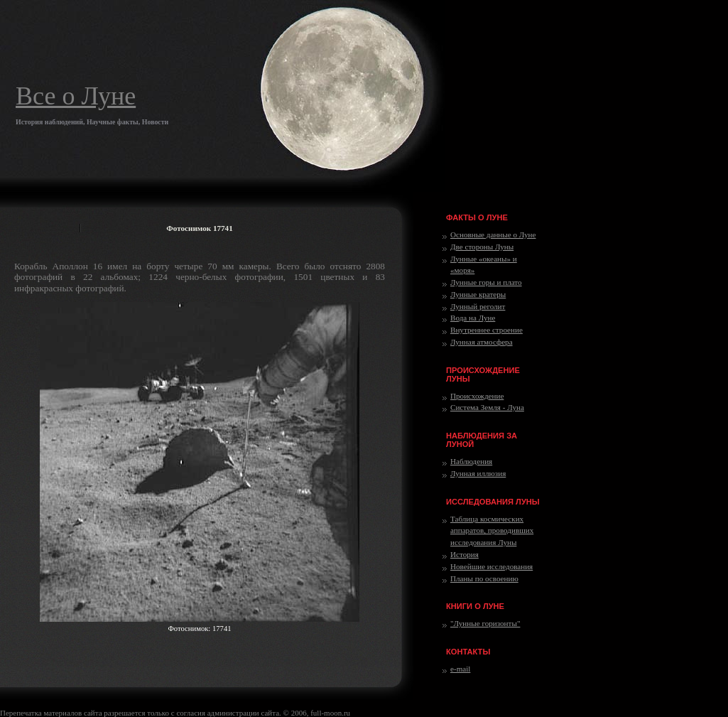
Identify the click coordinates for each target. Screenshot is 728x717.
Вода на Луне (473, 318)
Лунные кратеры (478, 294)
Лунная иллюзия (478, 473)
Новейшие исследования (491, 566)
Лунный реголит (478, 306)
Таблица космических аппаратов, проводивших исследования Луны (492, 531)
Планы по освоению (484, 578)
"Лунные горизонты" (485, 623)
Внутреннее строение (487, 330)
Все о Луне (76, 96)
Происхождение (477, 396)
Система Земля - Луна (487, 407)
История (464, 554)
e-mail (460, 669)
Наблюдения (471, 461)
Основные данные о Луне (493, 234)
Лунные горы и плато (486, 282)
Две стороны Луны (482, 247)
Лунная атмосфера (482, 342)
